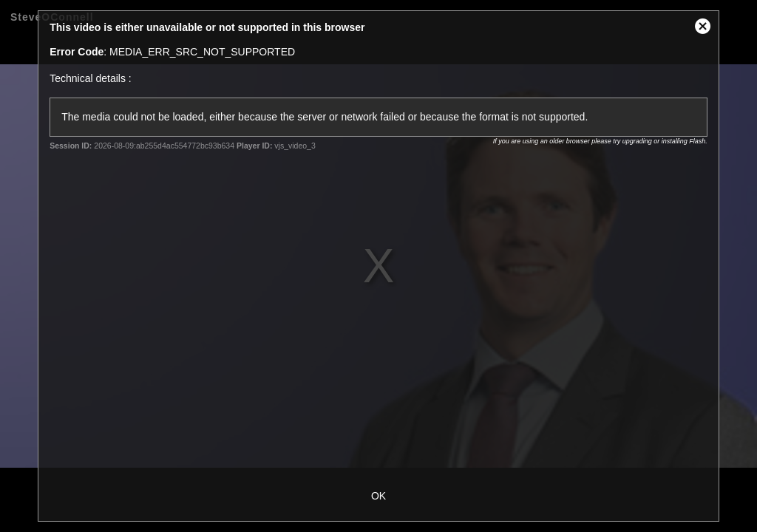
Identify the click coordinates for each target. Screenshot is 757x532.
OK (378, 496)
